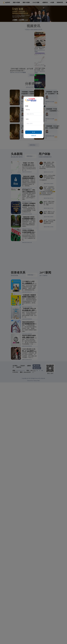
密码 (27, 119)
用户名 (28, 110)
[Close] (41, 99)
